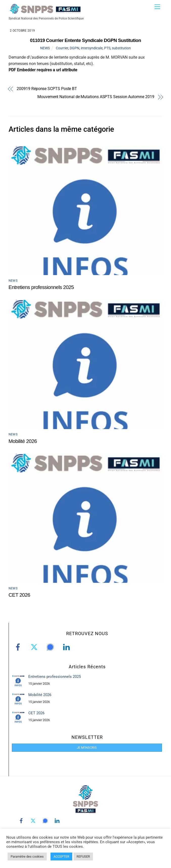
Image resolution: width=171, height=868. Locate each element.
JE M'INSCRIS (87, 748)
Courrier (62, 48)
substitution (121, 48)
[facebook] (19, 647)
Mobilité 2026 (23, 441)
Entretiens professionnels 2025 (41, 287)
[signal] (51, 647)
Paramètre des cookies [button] (27, 856)
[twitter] (35, 647)
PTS (107, 48)
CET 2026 (19, 595)
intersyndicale (92, 48)
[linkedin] (67, 647)
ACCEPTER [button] (61, 856)
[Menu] (157, 7)
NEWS (45, 48)
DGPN (75, 48)
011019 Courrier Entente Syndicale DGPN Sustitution (86, 40)
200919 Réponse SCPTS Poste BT (47, 89)
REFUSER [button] (83, 856)
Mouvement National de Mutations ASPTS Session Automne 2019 (96, 97)
